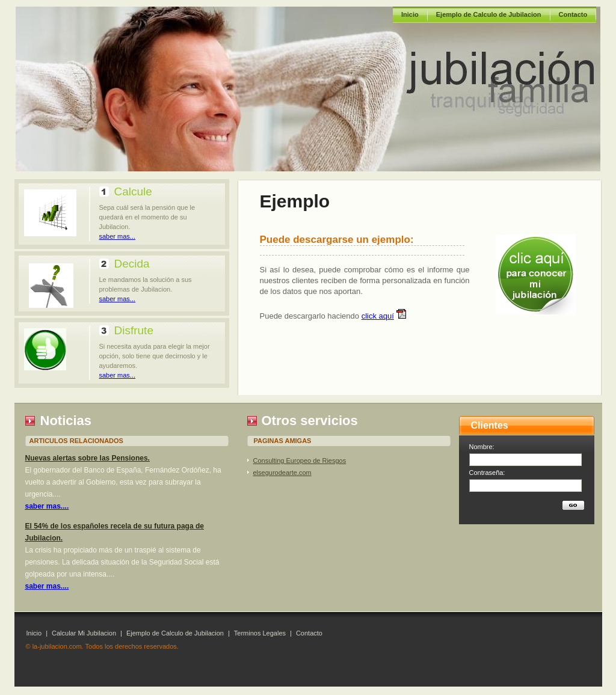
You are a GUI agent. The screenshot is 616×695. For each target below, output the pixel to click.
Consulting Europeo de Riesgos (300, 461)
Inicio (410, 14)
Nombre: (482, 447)
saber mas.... (47, 506)
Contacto (573, 14)
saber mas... (118, 236)
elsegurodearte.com (282, 473)
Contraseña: (487, 473)
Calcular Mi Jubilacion (84, 633)
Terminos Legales (260, 633)
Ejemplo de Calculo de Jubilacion (489, 14)
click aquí (378, 316)
